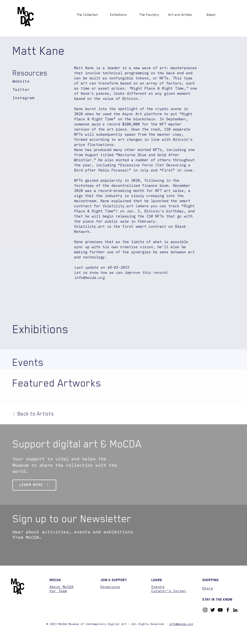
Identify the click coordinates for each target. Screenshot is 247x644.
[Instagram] (30, 98)
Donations (110, 587)
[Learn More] (34, 485)
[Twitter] (22, 90)
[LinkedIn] (235, 610)
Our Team (58, 591)
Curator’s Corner (169, 591)
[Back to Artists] (34, 414)
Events (158, 587)
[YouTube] (220, 610)
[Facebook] (228, 610)
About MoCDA (62, 587)
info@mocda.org (89, 278)
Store (208, 588)
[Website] (25, 82)
